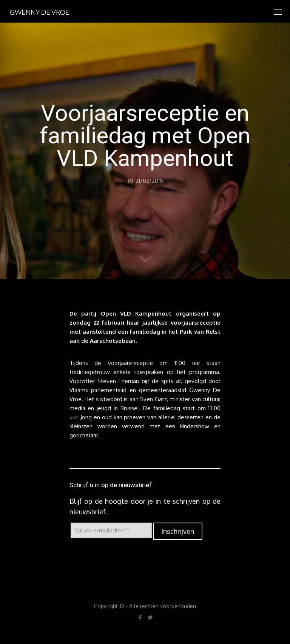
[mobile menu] (278, 11)
